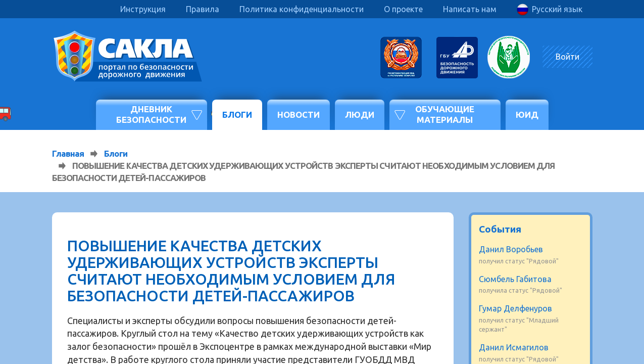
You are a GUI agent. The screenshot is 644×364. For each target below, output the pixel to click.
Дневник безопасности (151, 114)
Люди (360, 115)
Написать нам (470, 9)
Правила (203, 9)
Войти (567, 57)
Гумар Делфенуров (515, 308)
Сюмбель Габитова (515, 279)
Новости (299, 115)
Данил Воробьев (511, 249)
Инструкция (143, 9)
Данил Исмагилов (514, 347)
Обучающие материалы (445, 114)
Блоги (237, 115)
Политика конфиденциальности (302, 9)
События (500, 229)
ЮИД (527, 115)
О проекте (403, 9)
